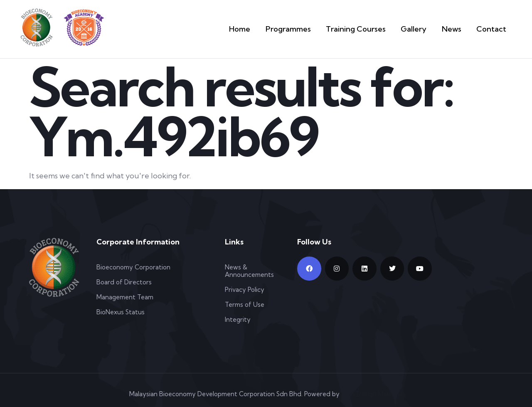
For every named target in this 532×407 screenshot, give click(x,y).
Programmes (305, 29)
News (456, 29)
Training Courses (366, 29)
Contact (493, 29)
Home (260, 29)
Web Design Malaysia (372, 394)
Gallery (419, 29)
